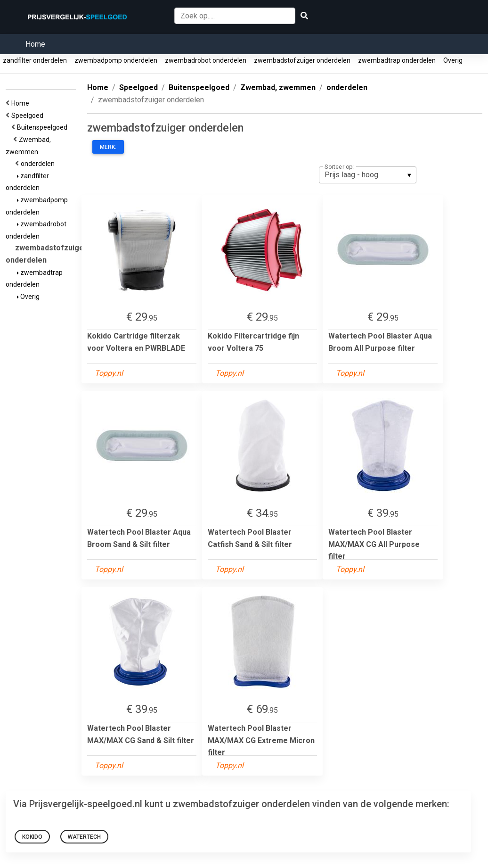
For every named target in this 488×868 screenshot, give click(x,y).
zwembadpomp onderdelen (116, 60)
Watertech (84, 837)
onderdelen (39, 164)
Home (35, 44)
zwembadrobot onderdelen (206, 60)
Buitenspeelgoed (44, 127)
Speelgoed (29, 116)
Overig (453, 60)
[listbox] (368, 175)
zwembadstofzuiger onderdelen (302, 60)
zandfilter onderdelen (35, 60)
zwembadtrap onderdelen (397, 60)
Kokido (32, 837)
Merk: (108, 147)
